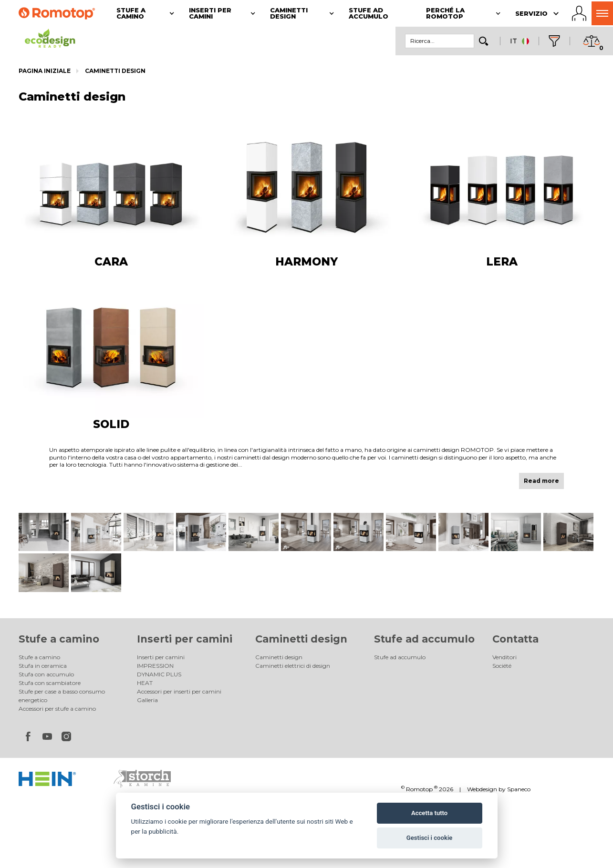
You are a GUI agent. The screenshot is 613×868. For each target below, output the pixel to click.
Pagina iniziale (45, 71)
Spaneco (519, 789)
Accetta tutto (429, 813)
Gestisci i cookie (430, 838)
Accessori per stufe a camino (57, 709)
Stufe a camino (59, 639)
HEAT (145, 683)
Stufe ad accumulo (424, 639)
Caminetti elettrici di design (293, 666)
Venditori (504, 657)
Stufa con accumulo (46, 674)
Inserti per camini (185, 639)
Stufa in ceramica (43, 666)
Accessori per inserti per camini (179, 691)
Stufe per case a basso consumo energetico (62, 696)
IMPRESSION (155, 666)
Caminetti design (115, 71)
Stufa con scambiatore (50, 683)
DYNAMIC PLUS (159, 674)
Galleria (147, 700)
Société (502, 666)
